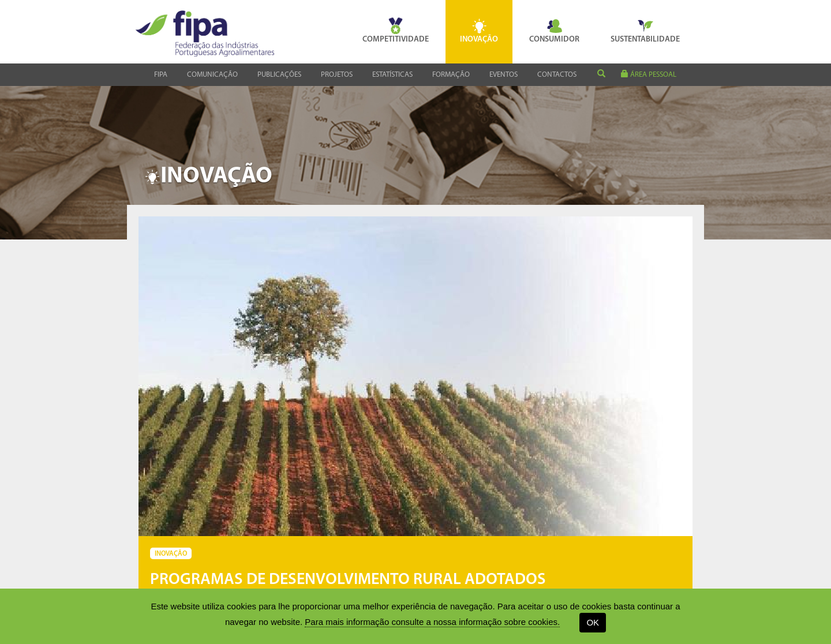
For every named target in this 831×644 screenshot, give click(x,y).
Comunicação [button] (212, 75)
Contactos (557, 75)
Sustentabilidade (645, 31)
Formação (451, 75)
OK (593, 622)
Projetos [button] (337, 75)
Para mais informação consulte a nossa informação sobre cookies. (432, 622)
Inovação (479, 31)
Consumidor (554, 31)
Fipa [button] (161, 75)
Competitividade (396, 31)
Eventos (504, 75)
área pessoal (649, 74)
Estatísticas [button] (392, 75)
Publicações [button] (279, 75)
